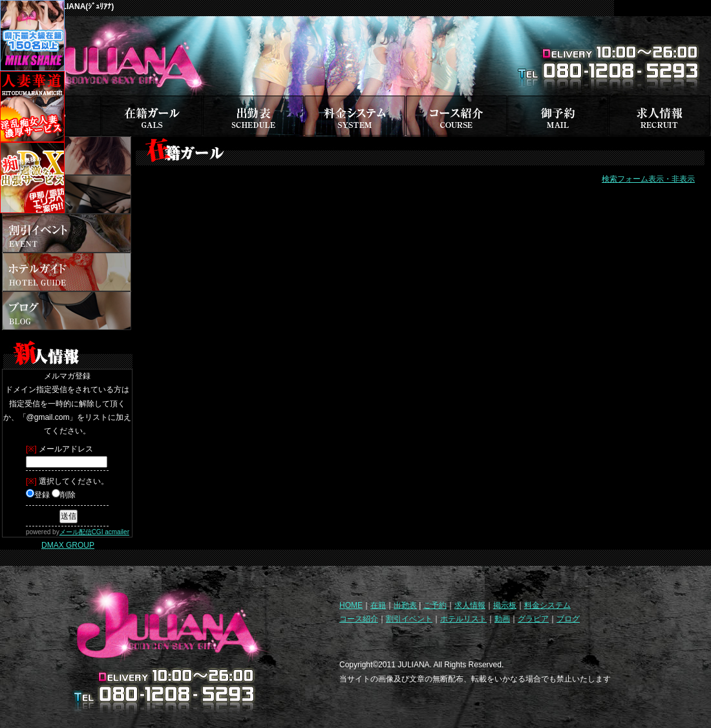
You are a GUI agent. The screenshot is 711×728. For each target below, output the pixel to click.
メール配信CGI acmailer (94, 532)
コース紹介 (359, 619)
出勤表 (405, 605)
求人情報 (470, 605)
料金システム (547, 605)
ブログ (568, 619)
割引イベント (409, 619)
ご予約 (435, 605)
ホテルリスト (463, 619)
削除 (64, 495)
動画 (502, 619)
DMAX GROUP (68, 545)
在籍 (378, 605)
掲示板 (505, 605)
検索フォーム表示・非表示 (648, 179)
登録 (38, 495)
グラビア (533, 619)
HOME (351, 605)
